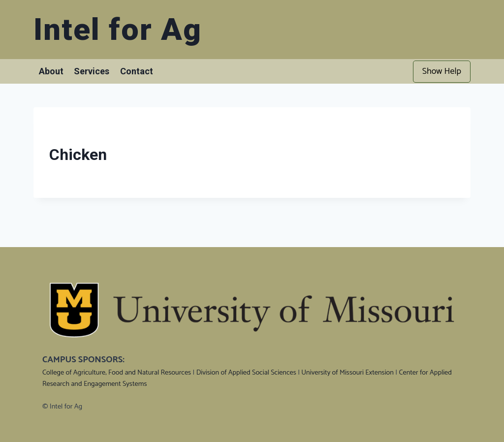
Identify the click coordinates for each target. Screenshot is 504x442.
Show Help (442, 71)
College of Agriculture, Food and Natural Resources (117, 373)
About (51, 71)
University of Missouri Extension (347, 373)
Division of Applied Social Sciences (246, 373)
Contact (137, 71)
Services (92, 71)
